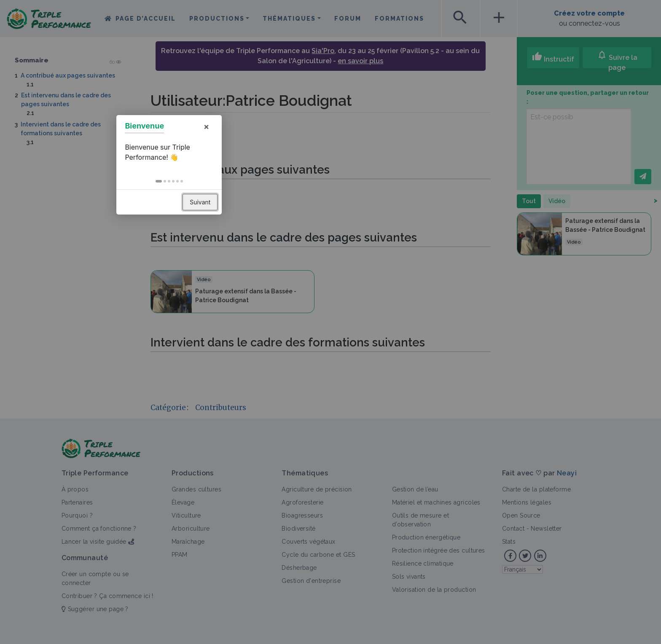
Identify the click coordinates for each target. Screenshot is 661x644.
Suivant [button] (361, 359)
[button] (320, 338)
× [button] (368, 284)
